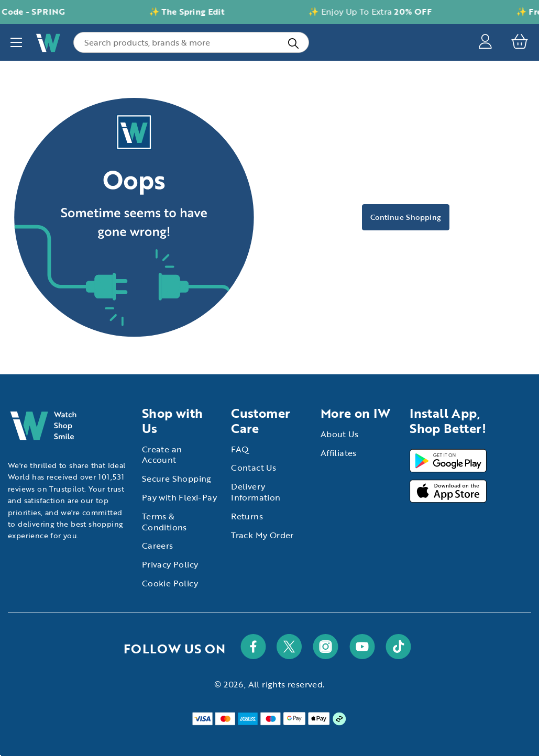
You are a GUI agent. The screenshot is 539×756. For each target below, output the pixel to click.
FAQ (240, 449)
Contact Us (254, 468)
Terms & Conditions (164, 522)
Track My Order (262, 535)
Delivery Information (256, 492)
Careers (158, 546)
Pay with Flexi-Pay (179, 497)
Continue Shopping (406, 217)
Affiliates (339, 453)
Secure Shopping (177, 479)
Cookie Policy (170, 583)
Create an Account (162, 455)
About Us (339, 434)
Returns (247, 516)
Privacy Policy (170, 564)
